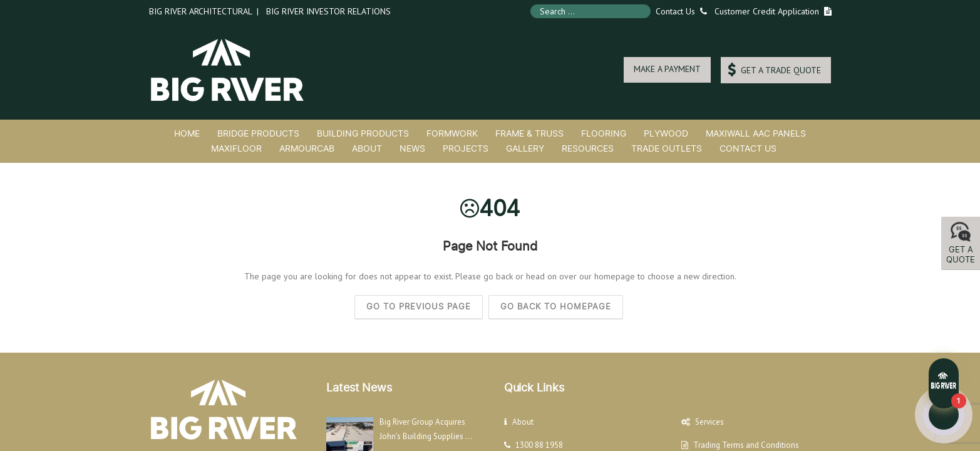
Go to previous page (419, 306)
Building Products (363, 133)
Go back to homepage (556, 306)
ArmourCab (307, 148)
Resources (588, 148)
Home (187, 133)
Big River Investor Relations (328, 11)
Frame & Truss (529, 133)
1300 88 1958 (539, 445)
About (367, 148)
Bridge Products (258, 133)
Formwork (452, 133)
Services (709, 422)
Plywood (666, 133)
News (412, 148)
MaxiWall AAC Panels (756, 133)
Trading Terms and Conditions (746, 445)
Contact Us (679, 11)
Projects (466, 148)
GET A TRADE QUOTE (774, 70)
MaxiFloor (236, 148)
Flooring (604, 133)
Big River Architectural (200, 11)
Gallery (525, 148)
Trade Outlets (667, 148)
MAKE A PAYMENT (667, 69)
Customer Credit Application (767, 11)
